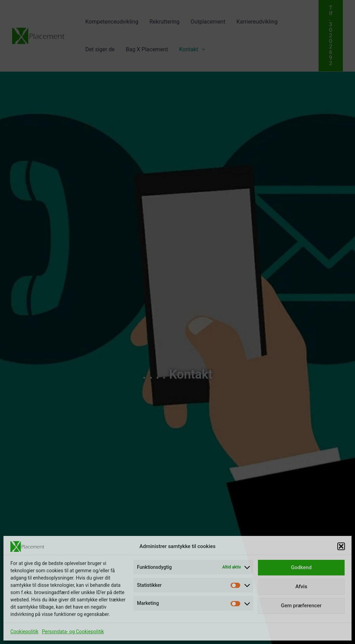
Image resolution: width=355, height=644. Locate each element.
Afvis (301, 586)
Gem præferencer (301, 606)
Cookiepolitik (24, 632)
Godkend (301, 567)
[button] (341, 546)
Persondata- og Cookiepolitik (73, 632)
